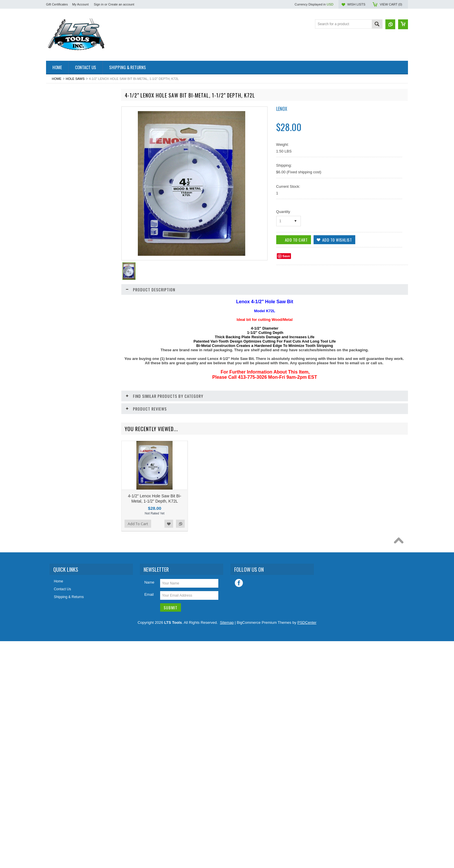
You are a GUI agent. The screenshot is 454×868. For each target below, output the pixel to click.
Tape (53, 577)
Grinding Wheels (62, 293)
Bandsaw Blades (62, 155)
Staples (55, 557)
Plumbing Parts (61, 459)
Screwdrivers (59, 499)
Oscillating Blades (63, 410)
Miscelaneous (60, 381)
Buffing (55, 165)
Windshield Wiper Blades (68, 616)
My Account (80, 4)
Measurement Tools (64, 371)
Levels (54, 361)
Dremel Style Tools (64, 243)
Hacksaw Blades (62, 302)
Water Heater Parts (64, 606)
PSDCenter (307, 849)
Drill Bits (56, 253)
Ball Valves (58, 146)
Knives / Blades (61, 351)
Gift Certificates (57, 4)
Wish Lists (356, 4)
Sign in (99, 4)
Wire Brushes (60, 626)
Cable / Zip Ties (61, 175)
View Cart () (391, 4)
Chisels (55, 194)
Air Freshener (60, 116)
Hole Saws (75, 79)
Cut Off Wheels (61, 234)
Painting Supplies (63, 430)
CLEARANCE (60, 214)
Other (54, 420)
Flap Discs (57, 273)
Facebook (239, 810)
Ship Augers (59, 518)
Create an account (121, 4)
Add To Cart (63, 752)
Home (57, 79)
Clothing (56, 224)
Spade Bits (58, 547)
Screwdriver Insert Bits (67, 508)
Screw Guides (60, 489)
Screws (55, 479)
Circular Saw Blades (65, 204)
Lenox (282, 109)
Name (149, 809)
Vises (53, 597)
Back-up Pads (60, 136)
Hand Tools (58, 312)
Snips (54, 528)
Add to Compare (108, 752)
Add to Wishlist (96, 752)
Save (286, 256)
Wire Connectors (62, 636)
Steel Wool (58, 567)
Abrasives (57, 106)
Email (149, 822)
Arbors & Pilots (61, 126)
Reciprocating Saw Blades (69, 469)
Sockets (55, 538)
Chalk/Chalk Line (62, 185)
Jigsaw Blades (60, 341)
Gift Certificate (60, 283)
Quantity (283, 212)
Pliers (54, 449)
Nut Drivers (58, 391)
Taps (53, 587)
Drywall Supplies (62, 263)
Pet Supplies (59, 439)
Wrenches (57, 646)
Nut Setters (58, 400)
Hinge (54, 322)
